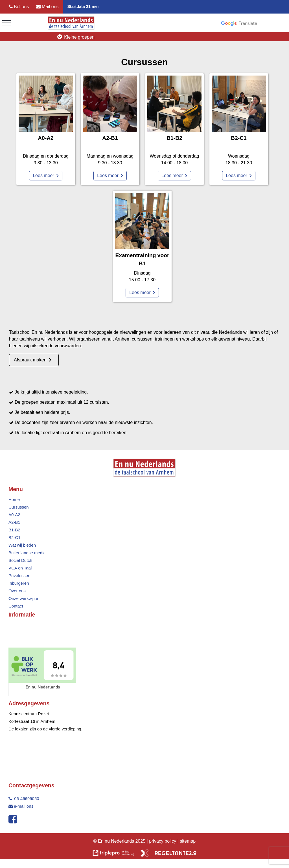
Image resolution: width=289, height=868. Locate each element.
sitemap (188, 841)
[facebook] (14, 821)
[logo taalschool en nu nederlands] (71, 29)
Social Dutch (20, 560)
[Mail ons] (47, 7)
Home (14, 499)
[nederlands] (42, 695)
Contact (16, 606)
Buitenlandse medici (27, 553)
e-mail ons (21, 806)
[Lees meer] (46, 176)
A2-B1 (14, 522)
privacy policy (163, 841)
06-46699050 (24, 799)
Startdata (76, 6)
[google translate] (239, 23)
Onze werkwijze (23, 598)
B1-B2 (14, 530)
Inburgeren (19, 583)
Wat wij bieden (22, 545)
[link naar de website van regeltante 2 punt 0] (168, 854)
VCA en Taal (20, 568)
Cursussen (19, 507)
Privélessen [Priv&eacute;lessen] (19, 576)
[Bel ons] (19, 7)
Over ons (17, 591)
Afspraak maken (30, 360)
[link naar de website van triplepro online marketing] (113, 854)
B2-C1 (15, 537)
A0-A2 (14, 515)
